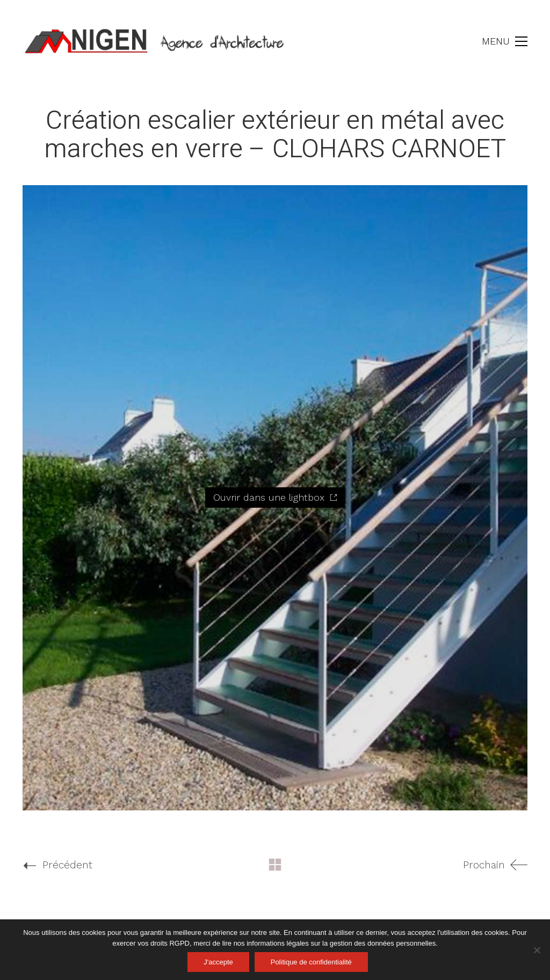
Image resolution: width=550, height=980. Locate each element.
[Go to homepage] (157, 41)
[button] (505, 41)
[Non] (537, 950)
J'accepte (218, 962)
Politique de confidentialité (311, 962)
